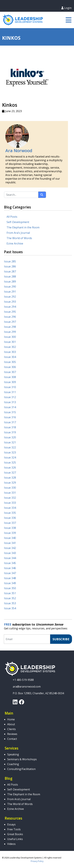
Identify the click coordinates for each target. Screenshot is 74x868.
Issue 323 (10, 452)
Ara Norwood (19, 150)
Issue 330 (10, 488)
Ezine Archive (15, 243)
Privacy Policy (37, 861)
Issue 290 (10, 287)
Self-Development (18, 222)
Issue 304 (10, 357)
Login (66, 8)
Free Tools (14, 829)
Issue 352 (10, 598)
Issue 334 (10, 508)
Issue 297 (10, 322)
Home (11, 719)
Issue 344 (10, 558)
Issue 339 (10, 533)
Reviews (12, 734)
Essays (11, 824)
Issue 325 (10, 462)
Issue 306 (10, 367)
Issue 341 (10, 543)
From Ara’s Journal (18, 233)
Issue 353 (10, 603)
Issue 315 (10, 412)
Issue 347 (10, 573)
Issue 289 (10, 282)
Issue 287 (10, 271)
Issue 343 (10, 553)
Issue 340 (10, 538)
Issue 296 (10, 317)
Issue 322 (10, 447)
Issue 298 (10, 327)
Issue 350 (10, 588)
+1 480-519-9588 (23, 680)
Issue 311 (10, 392)
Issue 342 (10, 548)
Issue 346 (10, 568)
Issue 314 (10, 407)
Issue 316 (10, 417)
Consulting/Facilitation (21, 769)
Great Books (15, 834)
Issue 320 (10, 437)
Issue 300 (10, 337)
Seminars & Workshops (22, 759)
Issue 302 (10, 347)
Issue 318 (10, 427)
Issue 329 (10, 483)
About (11, 724)
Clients (11, 729)
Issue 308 (10, 377)
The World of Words (19, 238)
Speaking (13, 754)
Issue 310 (10, 387)
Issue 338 (10, 528)
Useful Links (15, 839)
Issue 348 (10, 578)
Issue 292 (10, 297)
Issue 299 (10, 332)
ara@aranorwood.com (27, 687)
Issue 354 (10, 608)
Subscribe (61, 639)
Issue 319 (10, 432)
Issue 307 (10, 372)
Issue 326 (10, 468)
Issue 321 (10, 442)
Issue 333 (10, 503)
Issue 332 (10, 498)
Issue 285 (10, 261)
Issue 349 (10, 583)
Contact (12, 739)
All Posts (12, 217)
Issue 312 (10, 397)
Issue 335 (10, 513)
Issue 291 (10, 292)
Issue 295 (10, 312)
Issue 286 (10, 266)
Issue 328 (10, 478)
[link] (15, 703)
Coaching (13, 764)
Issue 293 (10, 302)
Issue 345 (10, 563)
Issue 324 (10, 457)
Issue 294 (10, 307)
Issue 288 (10, 276)
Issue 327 (10, 473)
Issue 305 (10, 362)
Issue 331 (10, 493)
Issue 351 (10, 593)
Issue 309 (10, 382)
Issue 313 (10, 402)
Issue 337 (10, 523)
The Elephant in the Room (23, 227)
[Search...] (21, 195)
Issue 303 (10, 352)
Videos (11, 844)
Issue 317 (10, 422)
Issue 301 (10, 342)
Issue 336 (10, 518)
